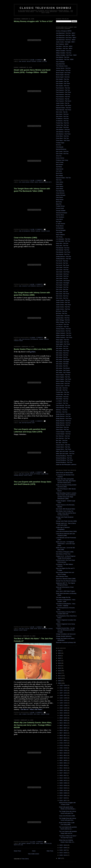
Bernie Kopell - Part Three (63, 73)
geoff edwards (43, 629)
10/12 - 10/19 (63, 713)
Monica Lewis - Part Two (63, 386)
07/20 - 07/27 (63, 743)
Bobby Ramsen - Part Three (64, 419)
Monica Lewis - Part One (63, 383)
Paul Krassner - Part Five (63, 97)
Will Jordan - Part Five (62, 355)
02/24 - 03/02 (63, 795)
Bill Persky (59, 202)
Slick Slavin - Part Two (62, 116)
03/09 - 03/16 (63, 790)
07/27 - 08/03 (63, 740)
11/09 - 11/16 (63, 703)
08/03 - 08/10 (63, 738)
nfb (33, 423)
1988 (20, 231)
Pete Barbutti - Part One (63, 248)
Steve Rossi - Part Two (62, 429)
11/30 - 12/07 (63, 695)
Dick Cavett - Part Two (62, 154)
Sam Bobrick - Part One (63, 57)
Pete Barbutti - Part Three (63, 252)
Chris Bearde (60, 147)
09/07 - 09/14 (63, 725)
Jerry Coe (59, 156)
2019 (60, 656)
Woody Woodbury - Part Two (64, 458)
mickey (24, 61)
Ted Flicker (59, 167)
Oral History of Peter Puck (63, 554)
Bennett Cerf (31, 844)
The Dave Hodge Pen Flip (63, 597)
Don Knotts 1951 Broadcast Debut (65, 509)
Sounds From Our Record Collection (66, 581)
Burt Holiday (59, 175)
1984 (20, 339)
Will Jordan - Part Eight (62, 362)
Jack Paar (37, 714)
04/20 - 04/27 (63, 775)
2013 (60, 671)
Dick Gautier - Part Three (63, 83)
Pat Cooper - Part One (62, 285)
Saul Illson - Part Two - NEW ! (64, 48)
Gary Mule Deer (60, 64)
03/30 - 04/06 (63, 783)
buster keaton (27, 423)
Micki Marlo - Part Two (62, 399)
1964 (20, 61)
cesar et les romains (29, 286)
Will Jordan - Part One (62, 346)
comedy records (27, 714)
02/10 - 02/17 (63, 800)
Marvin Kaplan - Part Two (63, 377)
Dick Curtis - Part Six (62, 112)
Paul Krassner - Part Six (63, 99)
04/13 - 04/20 (63, 778)
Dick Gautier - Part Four (63, 86)
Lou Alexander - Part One (63, 239)
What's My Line (18, 845)
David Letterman (35, 474)
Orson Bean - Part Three (63, 140)
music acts (48, 182)
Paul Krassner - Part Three (63, 92)
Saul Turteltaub (60, 62)
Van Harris (59, 171)
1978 (20, 474)
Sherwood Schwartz (62, 213)
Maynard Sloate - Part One (63, 108)
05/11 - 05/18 (63, 768)
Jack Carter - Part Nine (62, 127)
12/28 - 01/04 (63, 685)
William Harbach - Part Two (64, 335)
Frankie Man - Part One (63, 392)
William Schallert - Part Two (64, 53)
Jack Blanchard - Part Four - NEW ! (66, 40)
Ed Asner (59, 145)
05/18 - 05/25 (63, 765)
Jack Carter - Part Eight (63, 283)
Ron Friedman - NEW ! (62, 44)
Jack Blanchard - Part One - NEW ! (66, 33)
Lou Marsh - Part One (62, 401)
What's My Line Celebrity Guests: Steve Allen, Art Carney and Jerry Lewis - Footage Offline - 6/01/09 (33, 725)
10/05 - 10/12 (63, 715)
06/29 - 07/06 (63, 750)
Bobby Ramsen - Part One (63, 414)
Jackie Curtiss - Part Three (63, 305)
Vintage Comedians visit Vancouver (66, 634)
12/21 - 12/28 (63, 688)
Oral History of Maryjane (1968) (65, 552)
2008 (60, 683)
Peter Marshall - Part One (63, 405)
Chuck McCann (60, 193)
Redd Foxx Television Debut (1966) (66, 579)
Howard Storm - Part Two (63, 447)
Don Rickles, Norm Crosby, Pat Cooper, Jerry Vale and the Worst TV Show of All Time (66, 513)
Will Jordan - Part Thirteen (63, 373)
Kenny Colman (60, 158)
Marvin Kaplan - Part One (63, 375)
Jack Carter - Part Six (62, 278)
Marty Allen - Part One (62, 243)
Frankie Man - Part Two (63, 394)
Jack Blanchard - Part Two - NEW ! (66, 35)
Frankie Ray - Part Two (62, 125)
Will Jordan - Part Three (63, 351)
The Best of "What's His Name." (32, 709)
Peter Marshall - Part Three (64, 110)
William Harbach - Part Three (64, 337)
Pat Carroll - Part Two (62, 263)
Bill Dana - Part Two (62, 313)
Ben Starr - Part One (62, 440)
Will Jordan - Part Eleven (63, 368)
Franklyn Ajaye (60, 143)
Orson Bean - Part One (62, 136)
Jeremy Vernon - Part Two (63, 70)
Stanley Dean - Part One (63, 316)
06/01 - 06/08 (63, 760)
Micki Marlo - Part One (62, 397)
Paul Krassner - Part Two (63, 90)
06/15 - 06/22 (63, 755)
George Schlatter (61, 211)
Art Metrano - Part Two (62, 121)
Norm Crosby (60, 162)
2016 (60, 663)
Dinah (32, 182)
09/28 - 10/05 (63, 718)
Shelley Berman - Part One (63, 257)
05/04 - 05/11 (63, 770)
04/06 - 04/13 (63, 780)
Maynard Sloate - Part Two (63, 178)
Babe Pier (59, 204)
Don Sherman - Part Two (63, 438)
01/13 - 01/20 (63, 853)
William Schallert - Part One (64, 51)
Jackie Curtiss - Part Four (63, 309)
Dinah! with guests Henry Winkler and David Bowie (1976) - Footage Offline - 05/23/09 (32, 71)
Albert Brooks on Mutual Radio (64, 473)
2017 (60, 661)
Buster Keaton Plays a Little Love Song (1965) (33, 349)
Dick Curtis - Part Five (62, 298)
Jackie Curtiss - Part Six (63, 103)
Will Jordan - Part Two (62, 348)
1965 (20, 286)
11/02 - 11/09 (63, 705)
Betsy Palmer (60, 200)
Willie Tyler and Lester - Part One (65, 451)
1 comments (39, 180)
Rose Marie (59, 184)
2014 (60, 668)
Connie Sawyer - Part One (63, 432)
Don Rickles (26, 339)
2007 (60, 858)
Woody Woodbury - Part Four (64, 462)
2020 (60, 653)
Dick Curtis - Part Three (63, 294)
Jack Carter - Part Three (63, 272)
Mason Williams (60, 235)
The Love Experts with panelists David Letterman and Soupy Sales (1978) (30, 430)
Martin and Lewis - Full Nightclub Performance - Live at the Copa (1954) (65, 544)
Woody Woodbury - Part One (64, 456)
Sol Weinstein (60, 228)
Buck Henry (59, 173)
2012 (60, 673)
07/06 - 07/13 (63, 748)
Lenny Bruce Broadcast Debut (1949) (66, 531)
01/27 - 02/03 (63, 848)
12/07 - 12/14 (63, 693)
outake (39, 61)
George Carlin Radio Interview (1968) (66, 521)
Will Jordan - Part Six (62, 357)
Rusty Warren (60, 226)
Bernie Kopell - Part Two (63, 75)
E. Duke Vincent (60, 224)
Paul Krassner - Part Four (63, 94)
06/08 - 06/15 (63, 758)
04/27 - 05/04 (63, 773)
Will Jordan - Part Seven (63, 359)
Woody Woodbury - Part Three (64, 460)
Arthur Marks (60, 186)
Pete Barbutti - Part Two (63, 250)
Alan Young (59, 237)
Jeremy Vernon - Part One (63, 68)
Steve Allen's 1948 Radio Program (66, 591)
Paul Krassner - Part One (63, 88)
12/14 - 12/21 (63, 690)
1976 (20, 182)
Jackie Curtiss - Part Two (63, 302)
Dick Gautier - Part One (63, 79)
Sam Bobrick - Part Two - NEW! (65, 59)
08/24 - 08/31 (63, 730)
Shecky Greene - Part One (63, 329)
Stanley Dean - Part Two (63, 318)
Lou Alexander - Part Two (63, 241)
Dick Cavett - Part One (62, 151)
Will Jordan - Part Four (62, 353)
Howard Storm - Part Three (64, 449)
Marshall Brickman (61, 149)
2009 (60, 681)
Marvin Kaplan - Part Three (64, 379)
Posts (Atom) (25, 859)
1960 (20, 714)
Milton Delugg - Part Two (63, 322)
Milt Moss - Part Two (62, 412)
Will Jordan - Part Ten (62, 366)
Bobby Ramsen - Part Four (63, 421)
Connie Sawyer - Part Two (63, 434)
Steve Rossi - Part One (62, 427)
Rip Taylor (59, 221)
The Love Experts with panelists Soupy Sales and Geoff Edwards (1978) (33, 483)
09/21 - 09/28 (63, 720)
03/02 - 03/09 (63, 793)
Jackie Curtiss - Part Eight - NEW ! (66, 42)
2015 (60, 666)
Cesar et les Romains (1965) (25, 238)
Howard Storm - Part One (63, 445)
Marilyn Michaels (61, 195)
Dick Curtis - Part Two (62, 292)
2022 (60, 651)
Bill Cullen (26, 474)
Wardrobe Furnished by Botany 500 (66, 642)
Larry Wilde (59, 232)
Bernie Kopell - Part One (63, 77)
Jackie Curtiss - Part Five (63, 307)
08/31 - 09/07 (63, 728)
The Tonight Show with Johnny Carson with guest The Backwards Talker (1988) (32, 190)
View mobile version (33, 854)
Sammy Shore (60, 215)
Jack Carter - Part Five (62, 276)
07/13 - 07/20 (63, 745)
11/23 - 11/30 (63, 698)
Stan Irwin (59, 180)
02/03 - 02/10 (63, 845)
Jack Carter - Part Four (62, 274)
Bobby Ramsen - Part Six (63, 425)
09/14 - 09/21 (63, 723)
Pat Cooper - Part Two (62, 287)
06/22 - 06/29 (63, 753)
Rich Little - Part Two (62, 390)
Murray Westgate (61, 230)
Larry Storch (59, 219)
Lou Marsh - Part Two (62, 403)
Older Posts (50, 851)
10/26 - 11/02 (63, 708)
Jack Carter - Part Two (62, 270)
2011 (60, 676)
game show (45, 474)
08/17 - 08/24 (63, 733)
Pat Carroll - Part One (62, 261)
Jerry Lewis (40, 844)
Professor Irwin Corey (62, 160)
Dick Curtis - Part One (62, 289)
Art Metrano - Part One (62, 119)
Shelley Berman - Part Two (63, 259)
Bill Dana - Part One (62, 311)
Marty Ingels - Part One (62, 340)
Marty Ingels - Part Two (62, 342)
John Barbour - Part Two (63, 132)
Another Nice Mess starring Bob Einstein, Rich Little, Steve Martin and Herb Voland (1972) (66, 481)
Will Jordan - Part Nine (62, 364)
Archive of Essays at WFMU (64, 31)
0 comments (39, 60)
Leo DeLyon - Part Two (62, 327)
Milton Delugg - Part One (63, 320)
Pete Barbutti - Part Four (63, 254)
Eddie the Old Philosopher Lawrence (66, 465)
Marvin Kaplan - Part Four (63, 381)
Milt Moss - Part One (62, 410)
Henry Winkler (39, 182)
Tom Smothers (60, 217)
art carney (22, 844)
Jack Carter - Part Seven (63, 281)
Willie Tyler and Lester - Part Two (65, 454)
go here (33, 352)
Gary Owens (59, 197)
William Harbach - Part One (64, 333)
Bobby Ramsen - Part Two (63, 416)
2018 (60, 658)
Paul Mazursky (60, 191)
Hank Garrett (60, 169)
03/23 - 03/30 (63, 785)
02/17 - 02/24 (63, 798)
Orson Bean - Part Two (62, 138)
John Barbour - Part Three (63, 134)
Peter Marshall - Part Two (63, 408)
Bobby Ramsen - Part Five (63, 423)
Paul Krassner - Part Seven (64, 101)
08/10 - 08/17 (63, 735)
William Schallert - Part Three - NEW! (66, 55)
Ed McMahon (26, 231)
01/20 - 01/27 (63, 850)
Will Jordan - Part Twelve (63, 370)
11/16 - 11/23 (63, 700)
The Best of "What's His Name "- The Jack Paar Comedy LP (33, 640)
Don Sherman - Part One (63, 436)
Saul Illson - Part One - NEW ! (64, 46)
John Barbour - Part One (63, 129)
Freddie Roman (60, 206)
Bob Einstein (60, 165)
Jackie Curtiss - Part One (63, 300)
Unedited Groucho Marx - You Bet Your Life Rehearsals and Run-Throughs (65, 630)
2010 (60, 678)
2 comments (39, 421)
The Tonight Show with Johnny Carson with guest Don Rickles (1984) (32, 294)
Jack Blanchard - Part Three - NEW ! (66, 38)
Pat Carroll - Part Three (62, 265)
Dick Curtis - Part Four (62, 296)
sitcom (44, 61)
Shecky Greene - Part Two (63, 331)
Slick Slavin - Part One (62, 114)
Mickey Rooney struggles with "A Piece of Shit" (34, 21)
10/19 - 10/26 (63, 710)
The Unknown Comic (62, 66)
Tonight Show (45, 231)
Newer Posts (17, 851)
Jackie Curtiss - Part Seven (64, 105)
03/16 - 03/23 (63, 788)
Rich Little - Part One (62, 388)
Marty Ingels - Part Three (63, 344)
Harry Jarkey (60, 182)
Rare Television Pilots (62, 576)
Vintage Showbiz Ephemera (64, 636)
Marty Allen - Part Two (62, 246)
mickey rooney (32, 61)
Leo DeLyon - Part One (62, 324)
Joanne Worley (19, 475)
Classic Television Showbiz (46, 8)
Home (34, 851)
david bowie (26, 182)
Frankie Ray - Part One (62, 123)
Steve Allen (48, 844)
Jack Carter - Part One (62, 267)
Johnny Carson (35, 231)
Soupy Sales (28, 475)
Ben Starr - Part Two (62, 443)
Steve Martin (60, 189)
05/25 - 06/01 (63, 763)
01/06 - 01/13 (63, 855)
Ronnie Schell (60, 208)
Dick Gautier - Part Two (62, 81)
